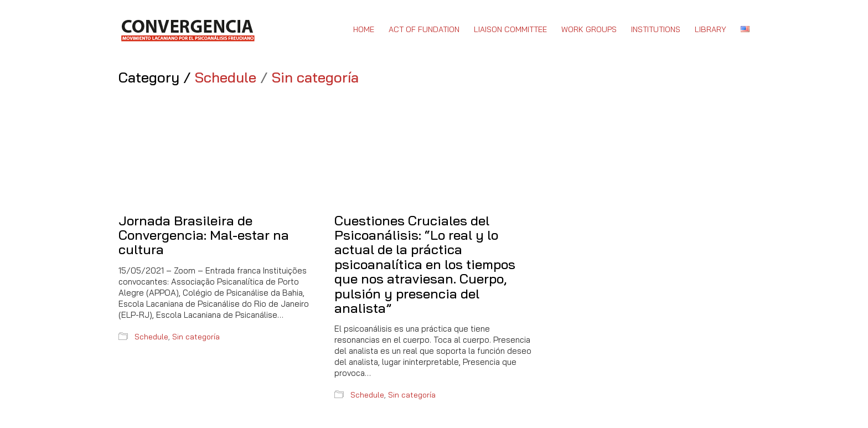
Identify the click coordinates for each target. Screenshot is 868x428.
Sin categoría (315, 78)
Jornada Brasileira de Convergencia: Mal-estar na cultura (204, 235)
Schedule (226, 78)
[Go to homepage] (187, 29)
